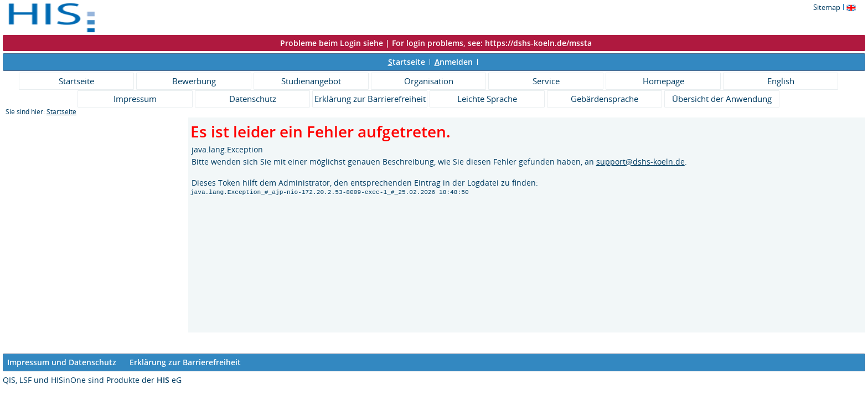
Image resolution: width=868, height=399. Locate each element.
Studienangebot (311, 81)
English (781, 81)
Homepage (663, 81)
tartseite (407, 62)
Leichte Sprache (487, 99)
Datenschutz (253, 99)
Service (546, 81)
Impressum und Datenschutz (62, 362)
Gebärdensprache (604, 99)
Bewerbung (194, 81)
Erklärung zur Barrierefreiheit (370, 99)
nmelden (454, 62)
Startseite (76, 81)
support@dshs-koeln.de (640, 162)
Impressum (135, 99)
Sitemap (827, 7)
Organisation (429, 81)
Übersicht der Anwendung (722, 99)
